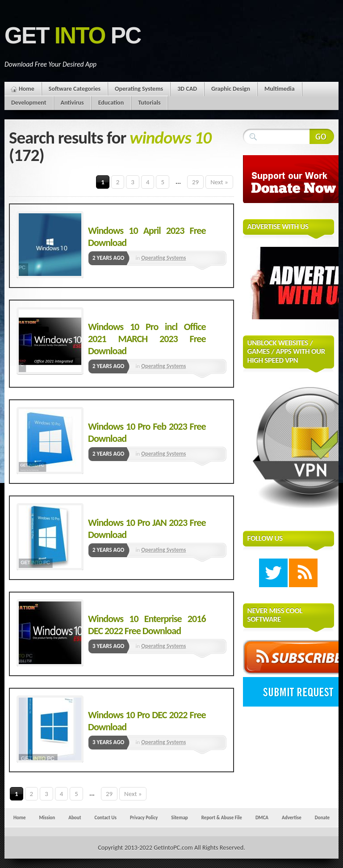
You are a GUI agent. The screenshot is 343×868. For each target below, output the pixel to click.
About (75, 817)
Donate (322, 817)
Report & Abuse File (222, 817)
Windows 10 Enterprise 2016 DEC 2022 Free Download (147, 625)
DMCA (262, 817)
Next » (219, 182)
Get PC (73, 36)
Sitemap (180, 817)
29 (195, 182)
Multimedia (280, 89)
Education (111, 103)
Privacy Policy (144, 817)
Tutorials (149, 103)
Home (27, 89)
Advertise (292, 817)
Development (29, 103)
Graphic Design (231, 89)
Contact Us (106, 817)
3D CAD (187, 89)
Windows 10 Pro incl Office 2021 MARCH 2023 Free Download (147, 339)
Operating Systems (139, 89)
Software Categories (75, 89)
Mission (47, 817)
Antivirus (72, 103)
